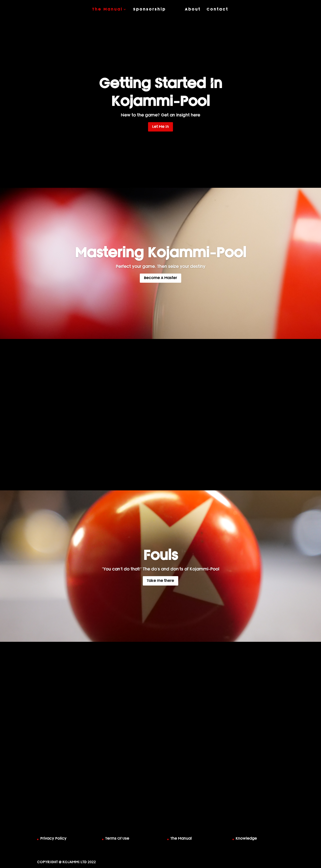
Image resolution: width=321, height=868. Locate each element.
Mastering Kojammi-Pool (160, 253)
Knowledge (246, 838)
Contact (217, 9)
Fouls (160, 556)
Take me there (160, 581)
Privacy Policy (53, 838)
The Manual (107, 9)
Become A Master (160, 278)
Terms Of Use (117, 838)
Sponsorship (150, 9)
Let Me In (160, 127)
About (193, 9)
